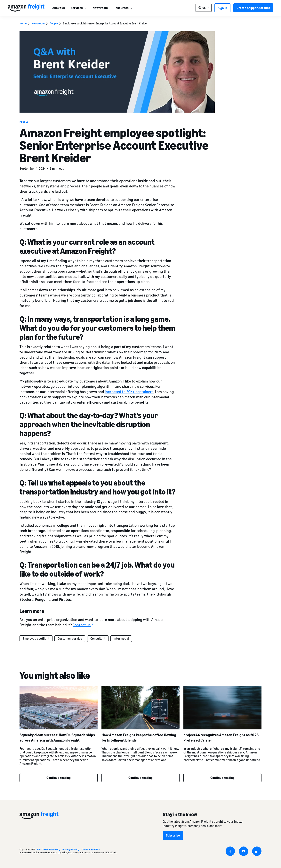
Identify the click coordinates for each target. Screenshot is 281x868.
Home (23, 23)
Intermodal (121, 639)
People (54, 23)
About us (59, 8)
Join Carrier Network (48, 850)
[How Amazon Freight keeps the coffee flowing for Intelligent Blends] (140, 708)
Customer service (70, 639)
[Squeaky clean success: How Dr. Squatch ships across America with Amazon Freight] (59, 708)
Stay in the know (180, 814)
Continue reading (59, 778)
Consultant (98, 639)
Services (77, 8)
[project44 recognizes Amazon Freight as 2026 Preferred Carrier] (222, 708)
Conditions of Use (91, 850)
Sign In (222, 8)
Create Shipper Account (253, 8)
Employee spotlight (36, 639)
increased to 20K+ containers (129, 392)
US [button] (204, 8)
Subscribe (173, 835)
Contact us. (83, 625)
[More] (85, 8)
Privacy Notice (71, 850)
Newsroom (100, 8)
